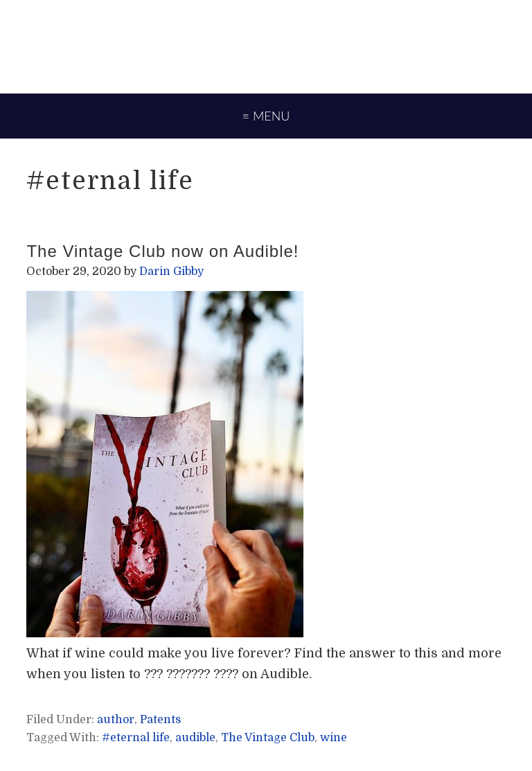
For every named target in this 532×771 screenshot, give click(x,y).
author (116, 720)
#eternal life (136, 738)
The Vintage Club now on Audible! (162, 251)
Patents (160, 720)
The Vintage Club (268, 738)
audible (195, 738)
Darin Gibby (266, 45)
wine (334, 738)
